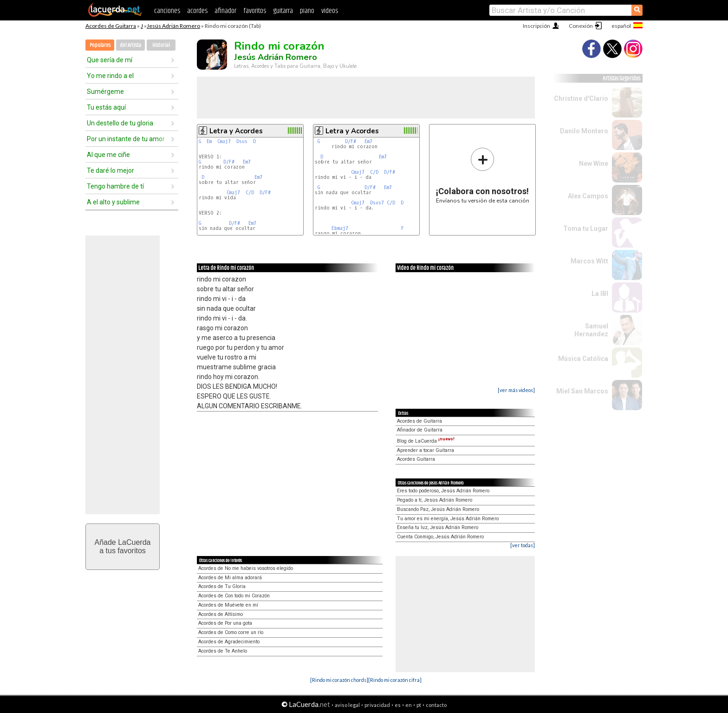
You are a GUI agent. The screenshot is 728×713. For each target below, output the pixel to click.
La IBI (600, 294)
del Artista (130, 45)
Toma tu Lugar (586, 229)
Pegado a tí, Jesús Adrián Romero (435, 500)
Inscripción (536, 26)
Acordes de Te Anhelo (223, 651)
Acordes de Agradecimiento (229, 642)
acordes (197, 11)
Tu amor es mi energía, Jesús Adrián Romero (448, 519)
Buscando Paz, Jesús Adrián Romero (438, 509)
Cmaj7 (224, 141)
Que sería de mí (110, 60)
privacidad (377, 705)
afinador (225, 11)
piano (307, 11)
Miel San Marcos (582, 391)
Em (209, 141)
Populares (100, 45)
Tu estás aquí (106, 107)
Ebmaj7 (340, 228)
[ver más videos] (516, 390)
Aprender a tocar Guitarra (426, 450)
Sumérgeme (105, 92)
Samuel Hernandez (591, 330)
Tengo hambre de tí (115, 186)
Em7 (247, 162)
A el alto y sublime (113, 202)
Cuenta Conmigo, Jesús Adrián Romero (440, 537)
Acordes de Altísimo (221, 614)
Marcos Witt (589, 261)
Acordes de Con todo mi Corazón (234, 596)
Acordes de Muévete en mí (228, 605)
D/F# (229, 162)
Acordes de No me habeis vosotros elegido (246, 568)
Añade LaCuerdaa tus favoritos (123, 546)
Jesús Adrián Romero (173, 26)
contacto (436, 705)
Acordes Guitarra (416, 459)
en (409, 705)
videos (330, 11)
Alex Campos (588, 196)
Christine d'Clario (581, 98)
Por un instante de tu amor (126, 139)
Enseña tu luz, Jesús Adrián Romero (438, 527)
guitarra (283, 11)
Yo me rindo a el (110, 76)
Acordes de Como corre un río (231, 632)
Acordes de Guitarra (111, 26)
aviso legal (347, 705)
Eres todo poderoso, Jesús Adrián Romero (443, 491)
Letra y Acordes (236, 131)
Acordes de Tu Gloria (222, 586)
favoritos (255, 11)
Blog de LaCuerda (426, 441)
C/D (250, 193)
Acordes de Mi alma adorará (230, 578)
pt (419, 705)
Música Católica (583, 359)
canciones (167, 11)
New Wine (594, 164)
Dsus (242, 141)
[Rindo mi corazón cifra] (395, 680)
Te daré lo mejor (110, 170)
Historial (161, 45)
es (398, 705)
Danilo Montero (584, 131)
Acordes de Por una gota (225, 623)
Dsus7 (377, 203)
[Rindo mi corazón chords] (339, 680)
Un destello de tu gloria (120, 123)
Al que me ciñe (108, 155)
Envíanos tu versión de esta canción (483, 175)
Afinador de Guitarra (420, 430)
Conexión (581, 26)
